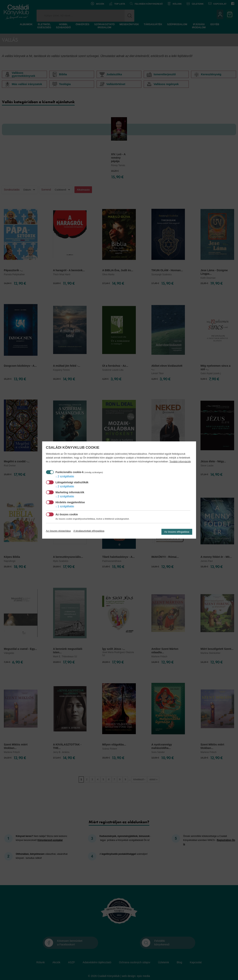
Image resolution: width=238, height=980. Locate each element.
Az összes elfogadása (177, 532)
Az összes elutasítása (58, 531)
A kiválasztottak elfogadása (89, 531)
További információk (180, 462)
